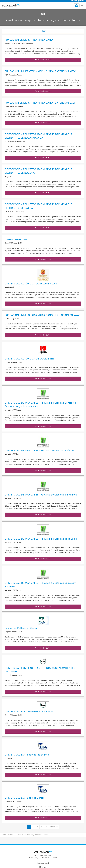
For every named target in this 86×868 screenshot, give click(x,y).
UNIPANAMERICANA (16, 240)
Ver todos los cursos (43, 60)
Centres (82, 1)
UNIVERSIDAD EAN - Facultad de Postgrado (29, 712)
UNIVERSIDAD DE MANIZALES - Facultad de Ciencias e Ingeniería (41, 495)
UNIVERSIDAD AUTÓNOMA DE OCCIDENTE (29, 359)
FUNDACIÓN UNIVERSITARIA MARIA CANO (29, 40)
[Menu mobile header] (82, 5)
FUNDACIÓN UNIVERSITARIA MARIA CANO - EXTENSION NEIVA (41, 71)
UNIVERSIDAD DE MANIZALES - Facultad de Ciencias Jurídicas (39, 451)
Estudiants (74, 1)
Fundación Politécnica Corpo (21, 628)
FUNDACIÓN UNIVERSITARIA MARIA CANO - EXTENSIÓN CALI (40, 103)
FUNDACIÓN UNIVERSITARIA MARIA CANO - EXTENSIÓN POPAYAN (43, 315)
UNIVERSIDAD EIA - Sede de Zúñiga (25, 798)
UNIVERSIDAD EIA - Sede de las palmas (27, 755)
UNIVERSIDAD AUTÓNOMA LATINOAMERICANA (32, 284)
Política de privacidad (43, 863)
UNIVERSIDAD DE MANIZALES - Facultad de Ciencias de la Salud (41, 539)
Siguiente (54, 826)
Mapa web (43, 867)
